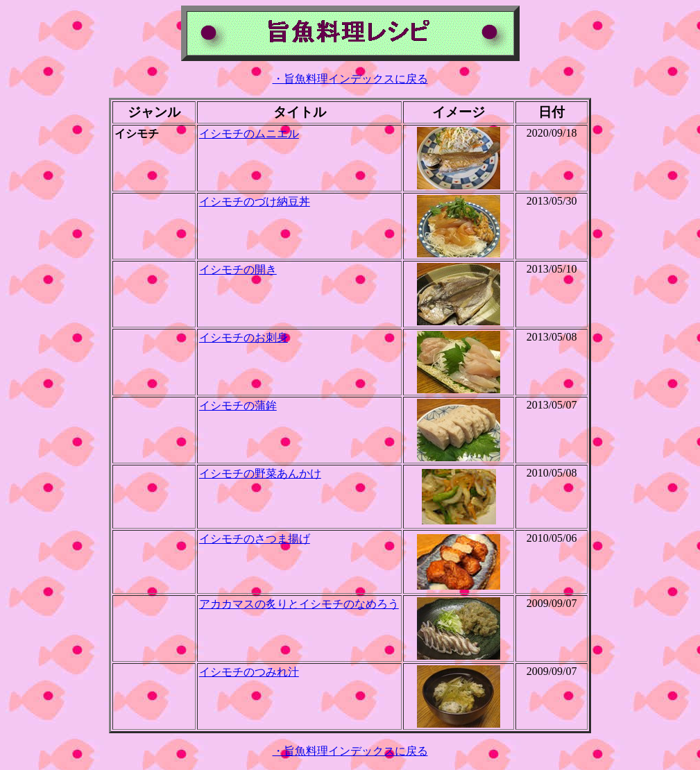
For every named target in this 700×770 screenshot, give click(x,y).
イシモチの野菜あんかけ (260, 473)
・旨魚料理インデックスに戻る (350, 79)
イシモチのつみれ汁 (249, 672)
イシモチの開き (238, 269)
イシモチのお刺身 (244, 337)
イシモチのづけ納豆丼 (255, 202)
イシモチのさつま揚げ (255, 539)
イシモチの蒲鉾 (238, 405)
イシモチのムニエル (249, 134)
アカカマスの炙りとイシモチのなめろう (299, 604)
